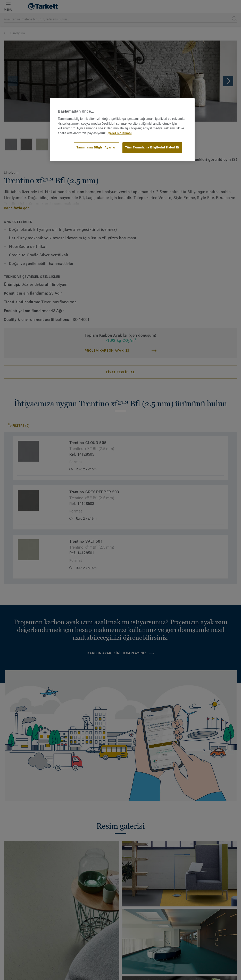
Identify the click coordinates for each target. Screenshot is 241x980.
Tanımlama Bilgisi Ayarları (97, 147)
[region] (122, 130)
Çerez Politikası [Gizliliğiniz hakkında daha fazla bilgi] (120, 133)
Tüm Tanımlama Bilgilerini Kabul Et (152, 147)
